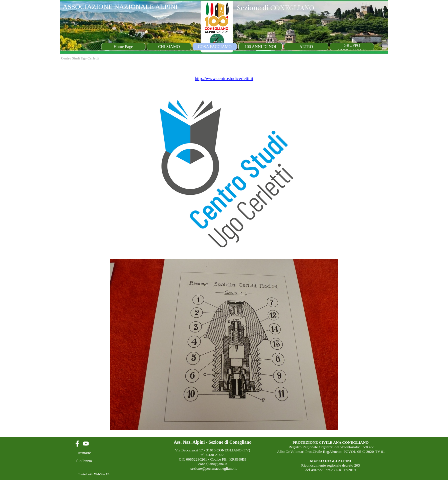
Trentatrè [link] (84, 453)
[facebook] (77, 444)
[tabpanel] (224, 250)
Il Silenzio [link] (84, 461)
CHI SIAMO (169, 47)
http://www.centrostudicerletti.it (224, 78)
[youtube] (86, 444)
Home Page (123, 47)
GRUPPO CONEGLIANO (352, 48)
